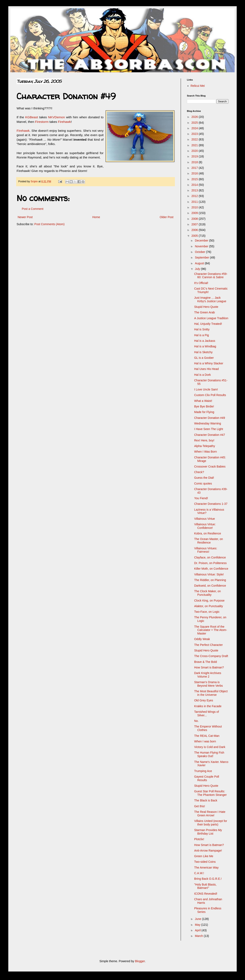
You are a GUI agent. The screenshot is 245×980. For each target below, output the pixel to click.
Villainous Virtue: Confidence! (205, 526)
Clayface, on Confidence (210, 557)
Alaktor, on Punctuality (209, 606)
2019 (195, 156)
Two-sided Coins (205, 862)
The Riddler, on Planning (210, 580)
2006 (195, 230)
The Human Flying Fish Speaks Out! (209, 754)
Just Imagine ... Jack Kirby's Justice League (210, 299)
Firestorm (42, 122)
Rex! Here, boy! (204, 440)
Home (96, 217)
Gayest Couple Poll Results (207, 778)
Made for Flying (204, 412)
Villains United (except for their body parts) (211, 823)
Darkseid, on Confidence (210, 586)
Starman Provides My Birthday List (208, 832)
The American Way (206, 868)
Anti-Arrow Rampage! (208, 851)
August (200, 263)
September (202, 257)
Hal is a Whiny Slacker (209, 363)
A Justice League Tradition (211, 318)
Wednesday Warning (208, 423)
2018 (195, 162)
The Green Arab (205, 312)
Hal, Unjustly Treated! (208, 324)
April (198, 930)
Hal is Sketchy (203, 352)
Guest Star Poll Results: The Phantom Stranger (210, 793)
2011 (195, 202)
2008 (195, 219)
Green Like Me (204, 856)
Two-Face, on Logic (207, 612)
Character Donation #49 (210, 418)
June (198, 919)
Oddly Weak (202, 639)
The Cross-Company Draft (211, 656)
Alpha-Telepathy (205, 446)
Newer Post (25, 217)
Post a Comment (33, 209)
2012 (195, 196)
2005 (195, 236)
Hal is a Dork (202, 375)
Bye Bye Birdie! (204, 406)
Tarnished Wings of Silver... (207, 714)
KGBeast (32, 117)
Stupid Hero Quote (206, 307)
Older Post (167, 217)
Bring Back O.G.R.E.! (208, 879)
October (200, 252)
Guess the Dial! (204, 478)
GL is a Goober (204, 358)
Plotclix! (199, 839)
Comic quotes (203, 483)
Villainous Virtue (205, 519)
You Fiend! (201, 498)
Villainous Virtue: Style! (209, 574)
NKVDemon (56, 117)
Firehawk (64, 122)
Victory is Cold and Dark (210, 747)
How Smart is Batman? (209, 667)
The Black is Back (206, 800)
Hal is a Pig (202, 335)
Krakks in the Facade (208, 706)
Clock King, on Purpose (209, 601)
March (199, 936)
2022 (195, 139)
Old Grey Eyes (204, 700)
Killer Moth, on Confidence (211, 569)
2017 (195, 168)
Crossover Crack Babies (210, 466)
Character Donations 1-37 (211, 504)
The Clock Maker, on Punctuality (207, 593)
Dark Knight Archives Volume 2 (208, 675)
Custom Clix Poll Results (210, 395)
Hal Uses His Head (206, 369)
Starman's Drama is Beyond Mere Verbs (208, 684)
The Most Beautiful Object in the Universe (211, 693)
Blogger (140, 961)
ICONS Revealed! (206, 894)
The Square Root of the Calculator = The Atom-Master (211, 630)
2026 (195, 117)
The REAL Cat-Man (207, 736)
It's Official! (201, 283)
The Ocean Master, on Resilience (209, 541)
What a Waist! (203, 401)
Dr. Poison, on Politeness (210, 563)
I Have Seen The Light (209, 429)
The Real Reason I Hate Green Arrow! (210, 814)
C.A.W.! (199, 873)
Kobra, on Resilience (208, 533)
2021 (195, 145)
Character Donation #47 (210, 435)
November (202, 246)
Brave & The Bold (205, 662)
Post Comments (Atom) (49, 224)
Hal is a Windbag (205, 346)
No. (196, 721)
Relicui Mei (198, 86)
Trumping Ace (203, 771)
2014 (195, 185)
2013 (195, 190)
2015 (195, 179)
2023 (195, 134)
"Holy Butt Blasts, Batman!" (205, 886)
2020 (195, 151)
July (198, 269)
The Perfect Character (208, 645)
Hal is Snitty (202, 329)
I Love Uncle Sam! (206, 389)
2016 (195, 173)
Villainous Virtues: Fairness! (206, 550)
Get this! (200, 806)
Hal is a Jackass (205, 341)
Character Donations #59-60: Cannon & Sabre (211, 276)
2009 (195, 213)
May (198, 925)
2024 (195, 128)
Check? (199, 472)
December (202, 240)
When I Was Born (205, 452)
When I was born (205, 741)
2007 (195, 224)
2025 (195, 123)
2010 (195, 207)
